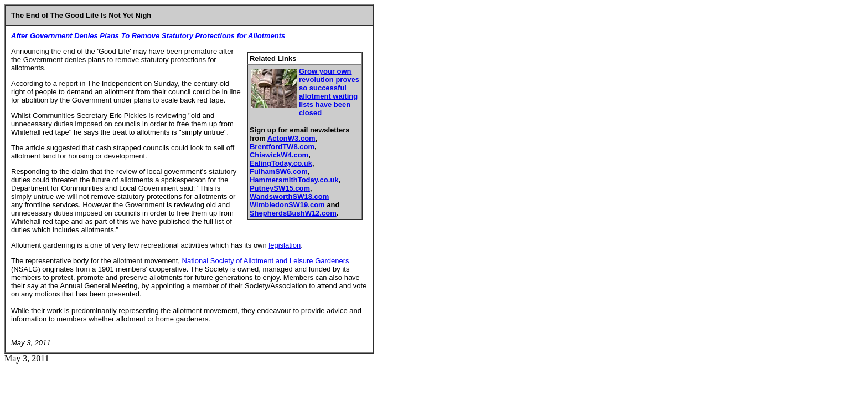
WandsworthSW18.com (289, 196)
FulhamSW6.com (279, 172)
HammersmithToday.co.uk (294, 180)
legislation (285, 245)
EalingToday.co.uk (281, 163)
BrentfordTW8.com (282, 147)
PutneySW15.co (277, 188)
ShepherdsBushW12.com (293, 213)
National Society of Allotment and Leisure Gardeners (266, 261)
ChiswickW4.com (279, 155)
